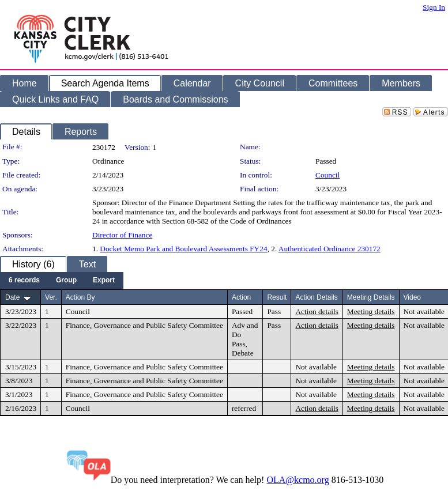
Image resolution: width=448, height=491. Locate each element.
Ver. (51, 297)
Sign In (434, 7)
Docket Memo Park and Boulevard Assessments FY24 (183, 249)
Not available (424, 311)
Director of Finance (122, 235)
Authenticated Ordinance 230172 (330, 249)
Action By (80, 297)
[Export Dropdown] (104, 281)
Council (327, 175)
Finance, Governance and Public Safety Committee (144, 325)
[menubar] (62, 281)
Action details (317, 311)
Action (241, 297)
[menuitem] (24, 281)
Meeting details (371, 311)
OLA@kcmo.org (298, 480)
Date (12, 297)
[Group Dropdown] (66, 281)
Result (277, 297)
